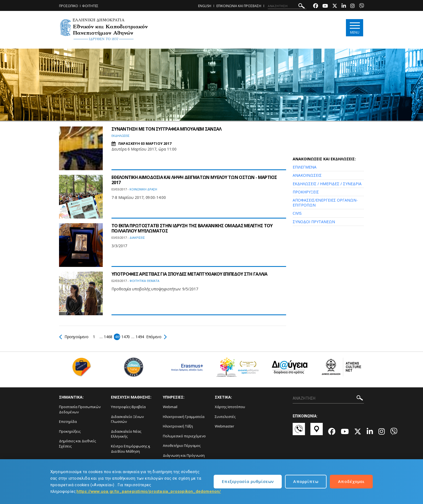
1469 (117, 337)
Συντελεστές (225, 417)
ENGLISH (205, 6)
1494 (140, 337)
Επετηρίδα (68, 422)
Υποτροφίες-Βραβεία (128, 407)
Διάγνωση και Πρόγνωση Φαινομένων (184, 458)
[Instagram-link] (352, 6)
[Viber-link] (362, 6)
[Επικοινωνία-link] (299, 432)
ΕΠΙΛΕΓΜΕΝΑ (305, 167)
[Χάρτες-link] (317, 432)
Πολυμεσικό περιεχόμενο (184, 436)
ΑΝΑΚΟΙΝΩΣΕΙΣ (307, 175)
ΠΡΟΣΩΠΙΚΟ (69, 6)
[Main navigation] (355, 28)
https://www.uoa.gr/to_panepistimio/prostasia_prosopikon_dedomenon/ (149, 491)
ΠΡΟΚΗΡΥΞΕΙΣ (306, 192)
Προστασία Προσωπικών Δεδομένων (80, 409)
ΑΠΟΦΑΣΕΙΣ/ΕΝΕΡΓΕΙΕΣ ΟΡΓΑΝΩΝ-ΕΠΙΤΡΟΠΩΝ (325, 203)
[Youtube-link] (325, 6)
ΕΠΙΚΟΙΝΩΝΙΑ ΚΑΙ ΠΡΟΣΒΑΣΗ (239, 6)
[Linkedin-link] (344, 6)
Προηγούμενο (74, 337)
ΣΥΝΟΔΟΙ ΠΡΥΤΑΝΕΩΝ (314, 222)
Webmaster (224, 426)
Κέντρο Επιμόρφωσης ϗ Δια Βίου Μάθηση (130, 449)
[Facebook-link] (316, 6)
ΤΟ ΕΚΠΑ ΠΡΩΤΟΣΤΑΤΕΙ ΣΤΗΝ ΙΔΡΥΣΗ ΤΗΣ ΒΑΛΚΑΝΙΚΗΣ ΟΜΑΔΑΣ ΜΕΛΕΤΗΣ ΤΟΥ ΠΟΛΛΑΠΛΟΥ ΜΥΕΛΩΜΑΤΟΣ (192, 228)
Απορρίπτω (306, 481)
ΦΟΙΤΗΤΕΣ (90, 6)
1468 (108, 337)
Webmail (170, 407)
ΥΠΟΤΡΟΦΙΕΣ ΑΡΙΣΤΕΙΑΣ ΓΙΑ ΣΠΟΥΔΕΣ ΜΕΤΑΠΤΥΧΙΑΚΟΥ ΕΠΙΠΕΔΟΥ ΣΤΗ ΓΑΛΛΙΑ (190, 274)
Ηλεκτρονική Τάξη (178, 426)
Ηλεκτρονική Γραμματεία (184, 417)
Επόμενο (156, 337)
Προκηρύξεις (70, 431)
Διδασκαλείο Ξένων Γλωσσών (127, 419)
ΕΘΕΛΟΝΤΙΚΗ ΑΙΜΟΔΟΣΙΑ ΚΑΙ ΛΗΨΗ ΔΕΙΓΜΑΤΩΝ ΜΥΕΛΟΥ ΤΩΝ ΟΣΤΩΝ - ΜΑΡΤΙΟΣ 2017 (194, 180)
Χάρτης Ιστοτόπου (230, 407)
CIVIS (297, 213)
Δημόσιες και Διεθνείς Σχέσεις (77, 443)
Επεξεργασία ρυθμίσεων (248, 481)
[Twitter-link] (335, 6)
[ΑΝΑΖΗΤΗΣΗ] (287, 6)
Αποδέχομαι (351, 481)
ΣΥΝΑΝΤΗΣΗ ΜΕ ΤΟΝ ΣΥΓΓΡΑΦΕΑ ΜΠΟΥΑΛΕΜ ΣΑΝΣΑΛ (167, 129)
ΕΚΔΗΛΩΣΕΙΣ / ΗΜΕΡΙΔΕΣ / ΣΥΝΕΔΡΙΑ (327, 184)
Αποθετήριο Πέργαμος (182, 446)
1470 (126, 337)
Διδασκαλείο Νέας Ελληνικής (126, 434)
